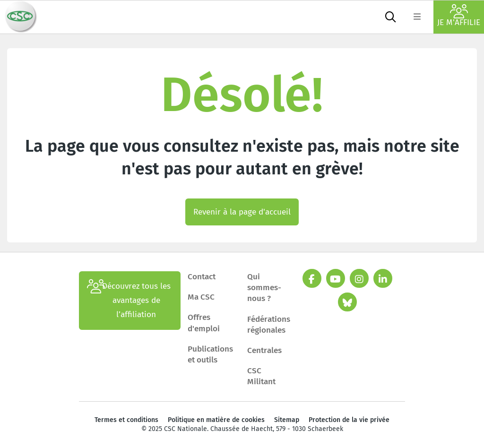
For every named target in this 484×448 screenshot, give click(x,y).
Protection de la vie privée (349, 420)
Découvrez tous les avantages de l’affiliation (129, 301)
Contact (202, 277)
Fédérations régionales (269, 325)
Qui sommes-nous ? (264, 288)
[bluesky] (347, 302)
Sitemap (287, 420)
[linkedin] (383, 278)
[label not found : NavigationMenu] (417, 17)
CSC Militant (261, 376)
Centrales (264, 350)
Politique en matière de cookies (216, 420)
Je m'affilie (459, 16)
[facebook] (312, 278)
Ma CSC (201, 297)
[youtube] (336, 278)
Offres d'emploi (204, 323)
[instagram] (359, 278)
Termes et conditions (126, 420)
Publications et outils (210, 354)
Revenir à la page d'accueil (242, 212)
